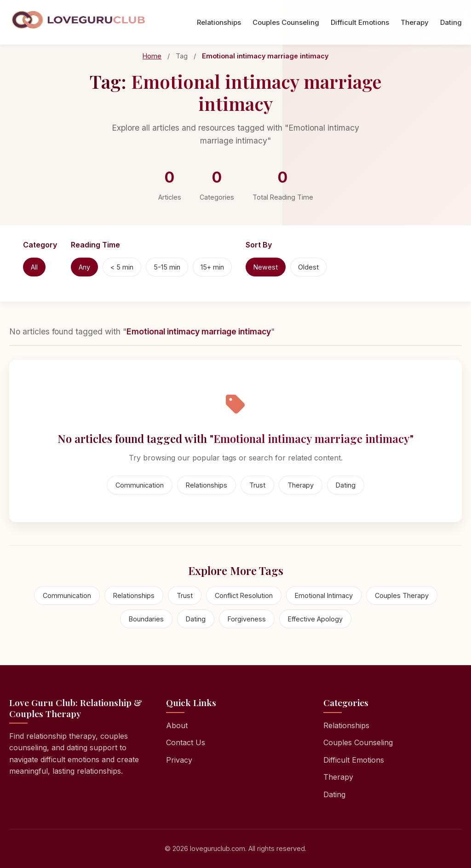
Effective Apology (315, 619)
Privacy (179, 760)
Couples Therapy (402, 595)
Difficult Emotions (360, 22)
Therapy (415, 22)
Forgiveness (247, 619)
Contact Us (186, 742)
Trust (257, 485)
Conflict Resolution (244, 595)
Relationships (219, 22)
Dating (451, 22)
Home (152, 56)
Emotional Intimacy (324, 595)
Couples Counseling (286, 22)
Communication (140, 485)
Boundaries (146, 619)
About (177, 725)
